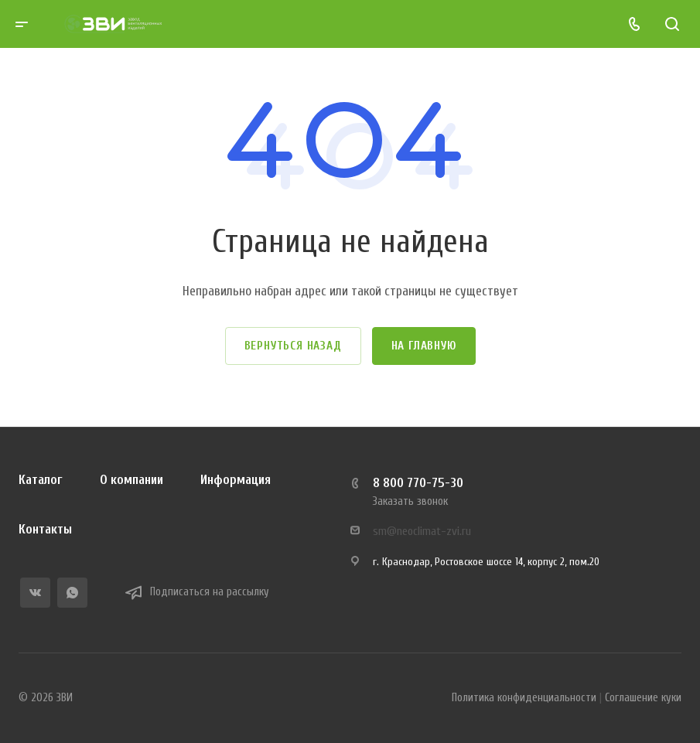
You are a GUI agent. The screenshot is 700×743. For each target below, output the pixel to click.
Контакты (45, 529)
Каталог (41, 480)
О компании (131, 480)
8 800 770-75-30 (418, 483)
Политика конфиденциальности (524, 698)
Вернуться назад (293, 346)
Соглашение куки (643, 698)
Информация (236, 480)
